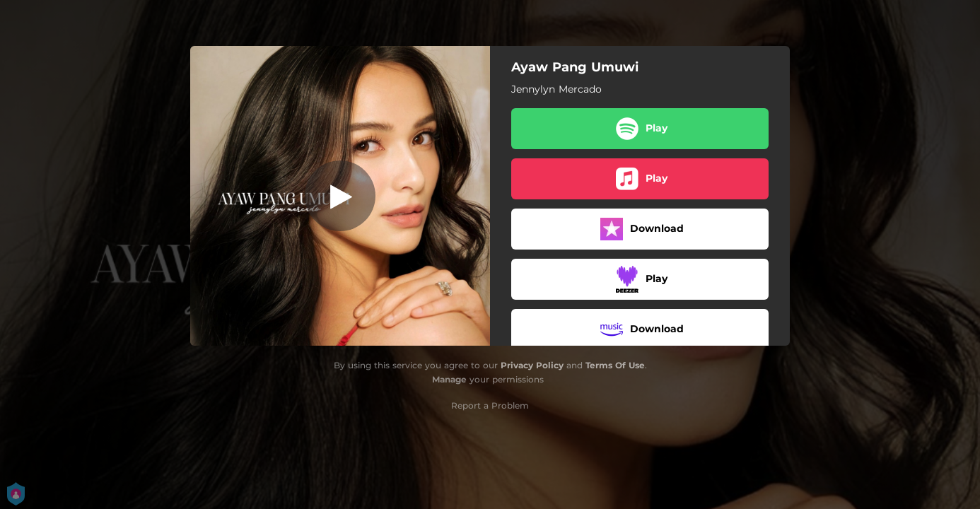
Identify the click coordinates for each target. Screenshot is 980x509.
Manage (449, 379)
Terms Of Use (615, 365)
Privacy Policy (532, 365)
